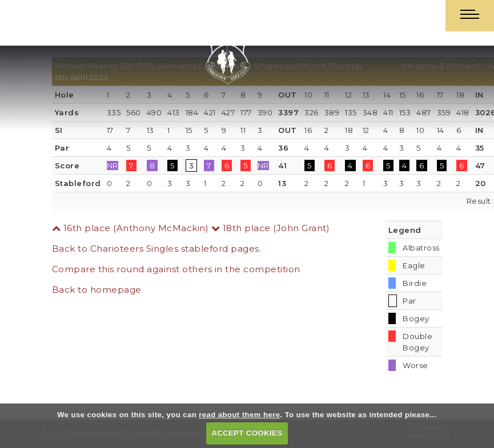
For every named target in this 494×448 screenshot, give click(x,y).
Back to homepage (97, 290)
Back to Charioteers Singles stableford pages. (157, 249)
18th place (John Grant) (271, 228)
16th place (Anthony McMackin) (130, 228)
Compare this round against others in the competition (176, 269)
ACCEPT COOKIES (247, 433)
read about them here (239, 415)
